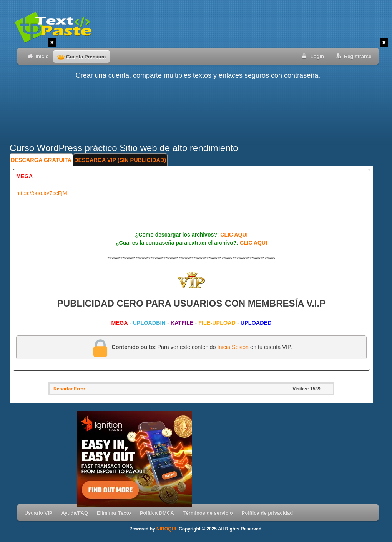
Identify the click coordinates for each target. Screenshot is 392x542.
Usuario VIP (39, 513)
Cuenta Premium (81, 57)
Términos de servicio (208, 513)
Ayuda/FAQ (75, 513)
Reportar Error (69, 389)
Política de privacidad (267, 513)
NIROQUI (166, 529)
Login (312, 56)
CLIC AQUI (234, 235)
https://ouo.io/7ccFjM (42, 193)
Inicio (37, 56)
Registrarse (352, 56)
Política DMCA (157, 513)
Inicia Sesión (233, 347)
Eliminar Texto (114, 513)
